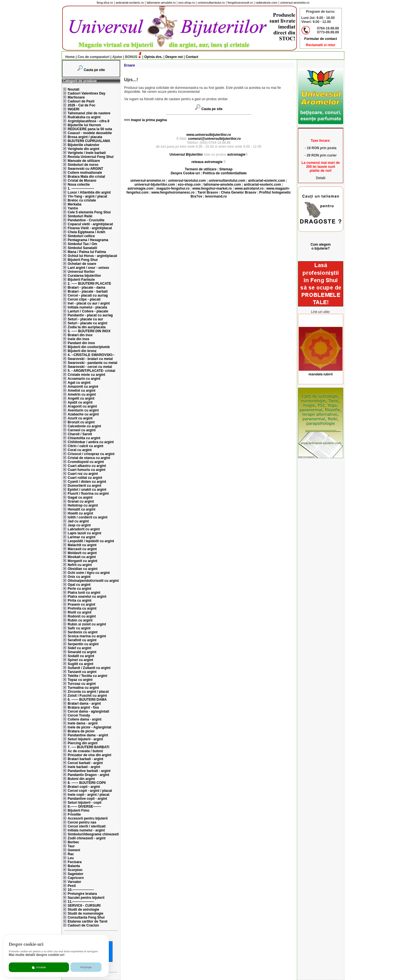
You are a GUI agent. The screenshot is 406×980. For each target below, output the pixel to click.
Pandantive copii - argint (87, 799)
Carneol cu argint (82, 430)
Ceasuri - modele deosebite (90, 133)
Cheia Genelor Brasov (238, 192)
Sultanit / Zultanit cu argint (89, 668)
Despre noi (174, 57)
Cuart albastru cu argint (87, 466)
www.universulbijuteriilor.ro (209, 135)
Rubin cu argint (80, 620)
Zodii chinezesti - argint (87, 838)
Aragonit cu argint (82, 406)
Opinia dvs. (153, 57)
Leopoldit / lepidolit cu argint (91, 541)
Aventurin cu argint (83, 410)
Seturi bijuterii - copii (84, 803)
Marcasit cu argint (82, 549)
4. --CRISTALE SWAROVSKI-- (91, 355)
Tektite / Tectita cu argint (87, 676)
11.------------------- (81, 902)
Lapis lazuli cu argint (84, 533)
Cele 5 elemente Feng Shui (89, 212)
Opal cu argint (79, 585)
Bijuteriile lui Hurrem (84, 125)
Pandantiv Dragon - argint (88, 775)
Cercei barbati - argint (85, 763)
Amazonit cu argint (83, 387)
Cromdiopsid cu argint (86, 462)
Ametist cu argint (81, 391)
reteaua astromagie (207, 162)
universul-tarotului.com (187, 181)
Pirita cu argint (79, 601)
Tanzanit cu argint (82, 672)
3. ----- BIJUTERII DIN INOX (89, 331)
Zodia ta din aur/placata (87, 327)
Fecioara (74, 862)
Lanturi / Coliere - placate (88, 311)
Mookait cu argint (82, 557)
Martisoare (76, 97)
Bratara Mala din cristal (86, 177)
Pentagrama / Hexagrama (88, 240)
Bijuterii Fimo (78, 810)
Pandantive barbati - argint (89, 771)
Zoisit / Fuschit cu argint (87, 696)
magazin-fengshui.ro (173, 188)
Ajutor (117, 57)
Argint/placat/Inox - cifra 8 (88, 121)
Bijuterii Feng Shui (83, 260)
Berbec (73, 842)
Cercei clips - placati (84, 299)
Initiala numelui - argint (86, 830)
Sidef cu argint (79, 648)
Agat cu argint (79, 383)
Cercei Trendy (79, 715)
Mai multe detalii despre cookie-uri (37, 955)
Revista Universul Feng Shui (90, 157)
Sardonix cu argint (82, 632)
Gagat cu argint (80, 497)
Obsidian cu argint (82, 569)
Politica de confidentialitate (225, 173)
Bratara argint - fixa (83, 707)
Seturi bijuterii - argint (85, 739)
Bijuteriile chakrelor (83, 145)
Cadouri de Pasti (81, 101)
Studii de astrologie (83, 910)
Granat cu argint (81, 501)
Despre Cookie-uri (185, 173)
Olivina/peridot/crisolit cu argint (93, 581)
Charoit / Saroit (80, 434)
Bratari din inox (80, 335)
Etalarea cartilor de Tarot (88, 921)
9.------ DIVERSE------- (84, 807)
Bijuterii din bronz (82, 351)
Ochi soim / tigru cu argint (89, 573)
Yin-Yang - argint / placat (87, 196)
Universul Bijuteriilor (186, 155)
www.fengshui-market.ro (212, 188)
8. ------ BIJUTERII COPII (87, 783)
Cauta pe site (94, 70)
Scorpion (75, 870)
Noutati (73, 89)
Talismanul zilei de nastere (89, 113)
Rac (71, 854)
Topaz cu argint (80, 680)
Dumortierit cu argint (84, 486)
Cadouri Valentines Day (86, 93)
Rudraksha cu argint (84, 117)
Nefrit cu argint (80, 565)
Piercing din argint (82, 743)
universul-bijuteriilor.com (155, 185)
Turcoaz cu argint (82, 684)
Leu (71, 858)
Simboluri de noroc (83, 165)
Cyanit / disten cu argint (87, 482)
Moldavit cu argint (82, 553)
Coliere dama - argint (84, 719)
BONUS (131, 57)
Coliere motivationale (85, 173)
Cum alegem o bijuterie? (320, 246)
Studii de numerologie (85, 913)
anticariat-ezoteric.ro (130, 3)
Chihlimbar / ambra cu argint (91, 442)
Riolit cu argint (79, 612)
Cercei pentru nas (82, 822)
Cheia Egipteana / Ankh (86, 232)
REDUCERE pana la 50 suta (90, 129)
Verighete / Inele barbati (87, 153)
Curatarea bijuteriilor (84, 276)
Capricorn (76, 878)
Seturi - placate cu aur (85, 319)
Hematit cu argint (81, 509)
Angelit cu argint (81, 398)
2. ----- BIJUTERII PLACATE (89, 284)
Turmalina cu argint (83, 688)
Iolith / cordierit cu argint (88, 517)
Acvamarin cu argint (84, 379)
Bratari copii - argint (84, 787)
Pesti (72, 886)
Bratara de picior (81, 731)
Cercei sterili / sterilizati (87, 826)
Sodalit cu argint (81, 656)
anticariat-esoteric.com (262, 185)
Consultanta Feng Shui (86, 917)
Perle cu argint (79, 589)
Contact (192, 57)
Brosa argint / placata (85, 137)
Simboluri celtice (81, 236)
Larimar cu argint (81, 537)
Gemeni (74, 850)
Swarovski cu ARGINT (85, 169)
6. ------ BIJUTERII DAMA (87, 700)
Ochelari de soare (82, 264)
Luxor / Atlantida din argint (89, 192)
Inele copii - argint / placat (88, 795)
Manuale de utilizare (84, 161)
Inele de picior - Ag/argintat (89, 727)
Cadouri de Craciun (83, 925)
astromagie (236, 155)
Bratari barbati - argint (85, 759)
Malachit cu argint (82, 545)
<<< (127, 120)
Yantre (73, 208)
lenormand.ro (216, 196)
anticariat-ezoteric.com (266, 181)
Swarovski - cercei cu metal (90, 367)
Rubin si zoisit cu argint (87, 624)
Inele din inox (78, 339)
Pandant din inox (81, 343)
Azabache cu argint (83, 414)
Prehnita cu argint (82, 608)
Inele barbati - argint (84, 767)
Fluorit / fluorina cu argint (88, 494)
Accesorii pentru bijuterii (88, 818)
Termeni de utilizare (201, 169)
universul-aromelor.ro (295, 3)
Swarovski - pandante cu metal (92, 363)
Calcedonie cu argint (84, 426)
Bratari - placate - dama (86, 288)
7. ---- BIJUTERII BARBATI (88, 747)
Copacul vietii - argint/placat (90, 224)
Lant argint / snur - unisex (88, 268)
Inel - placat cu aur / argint (89, 303)
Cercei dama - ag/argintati (88, 711)
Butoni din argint (81, 779)
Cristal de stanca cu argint (89, 458)
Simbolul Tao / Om (82, 244)
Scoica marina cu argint (87, 636)
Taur (71, 846)
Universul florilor (81, 272)
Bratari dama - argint (84, 704)
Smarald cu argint (82, 652)
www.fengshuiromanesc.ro (173, 192)
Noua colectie (79, 185)
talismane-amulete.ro (161, 3)
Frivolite (74, 814)
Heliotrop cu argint (83, 505)
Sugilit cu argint (80, 664)
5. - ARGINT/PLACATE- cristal (91, 371)
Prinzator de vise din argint (89, 755)
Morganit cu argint (82, 561)
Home (69, 57)
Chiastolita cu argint (84, 438)
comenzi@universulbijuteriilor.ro (214, 139)
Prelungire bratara (82, 894)
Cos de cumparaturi (93, 57)
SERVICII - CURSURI (84, 906)
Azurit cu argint (80, 418)
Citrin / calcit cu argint (85, 446)
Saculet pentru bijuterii (86, 898)
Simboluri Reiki (80, 216)
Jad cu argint (78, 521)
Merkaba (74, 204)
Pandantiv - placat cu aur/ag (90, 315)
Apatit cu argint (80, 402)
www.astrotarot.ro (249, 188)
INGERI (73, 109)
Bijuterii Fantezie (81, 280)
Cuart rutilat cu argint (85, 478)
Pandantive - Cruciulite (86, 220)
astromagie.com (141, 188)
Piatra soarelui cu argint (87, 597)
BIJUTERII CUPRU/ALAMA (89, 141)
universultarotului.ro (211, 3)
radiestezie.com (266, 3)
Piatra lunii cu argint (84, 593)
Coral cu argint (80, 450)
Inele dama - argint (83, 723)
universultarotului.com (227, 181)
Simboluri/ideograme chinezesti (93, 834)
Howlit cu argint (80, 513)
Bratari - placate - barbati (88, 291)
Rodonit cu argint (82, 616)
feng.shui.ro (105, 3)
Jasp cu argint (79, 525)
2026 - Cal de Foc (81, 105)
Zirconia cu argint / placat (88, 692)
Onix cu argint (79, 577)
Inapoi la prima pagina (148, 120)
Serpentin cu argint (83, 644)
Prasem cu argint (81, 604)
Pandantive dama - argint (88, 735)
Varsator (74, 882)
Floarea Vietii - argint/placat (90, 228)
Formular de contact (320, 39)
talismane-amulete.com (222, 185)
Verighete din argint (83, 149)
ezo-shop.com (189, 185)
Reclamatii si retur (321, 45)
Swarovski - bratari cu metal (90, 359)
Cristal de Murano (82, 181)
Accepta (39, 967)
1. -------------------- (81, 188)
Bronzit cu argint (81, 422)
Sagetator (75, 874)
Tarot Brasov (208, 192)
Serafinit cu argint (82, 640)
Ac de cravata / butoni (85, 751)
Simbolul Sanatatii (82, 248)
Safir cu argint (79, 628)
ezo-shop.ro (187, 3)
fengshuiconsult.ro (240, 3)
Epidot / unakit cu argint (87, 490)
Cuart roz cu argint (83, 474)
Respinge (86, 967)
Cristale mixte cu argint (86, 375)
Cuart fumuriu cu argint (86, 470)
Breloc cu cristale (82, 200)
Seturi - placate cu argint (87, 323)
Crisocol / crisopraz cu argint (91, 454)
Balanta (74, 866)
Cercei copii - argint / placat (90, 791)
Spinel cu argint (80, 660)
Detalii (320, 178)
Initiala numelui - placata (87, 307)
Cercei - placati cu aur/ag (88, 295)
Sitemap (226, 169)
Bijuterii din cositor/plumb (89, 347)
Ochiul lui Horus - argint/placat (92, 256)
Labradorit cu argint (84, 529)
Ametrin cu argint (82, 394)
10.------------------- (81, 890)
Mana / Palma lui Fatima (87, 252)
